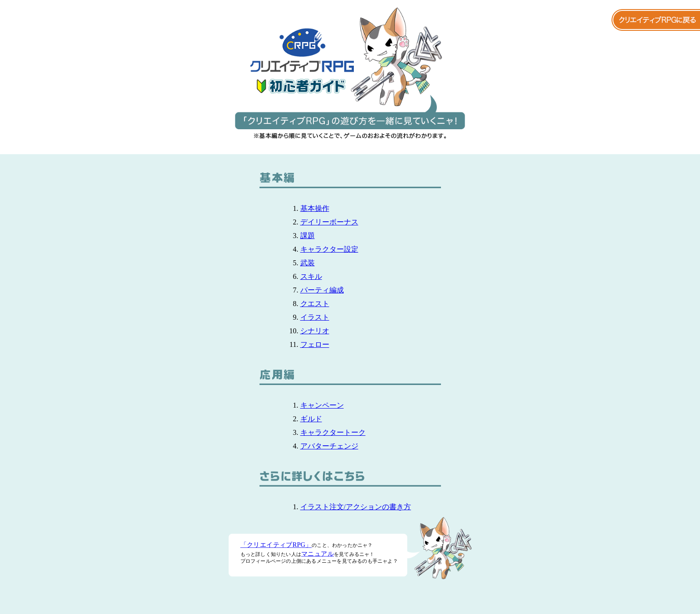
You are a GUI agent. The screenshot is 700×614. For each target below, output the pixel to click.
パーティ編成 (322, 290)
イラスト (315, 317)
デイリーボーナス (329, 222)
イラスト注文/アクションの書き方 (356, 507)
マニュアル (318, 554)
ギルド (311, 419)
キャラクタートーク (333, 432)
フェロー (315, 344)
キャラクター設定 (329, 249)
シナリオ (315, 331)
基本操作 (315, 208)
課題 (308, 236)
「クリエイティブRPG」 (276, 545)
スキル (311, 276)
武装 (308, 263)
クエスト (315, 304)
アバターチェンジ (329, 446)
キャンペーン (322, 405)
